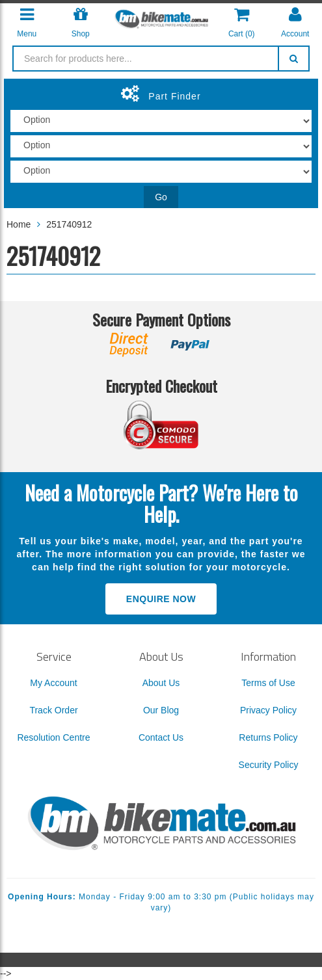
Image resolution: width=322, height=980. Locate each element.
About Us (161, 683)
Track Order (53, 710)
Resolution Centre (53, 737)
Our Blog (161, 710)
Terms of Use (268, 683)
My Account (53, 683)
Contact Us (161, 737)
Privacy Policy (268, 710)
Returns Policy (268, 737)
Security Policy (269, 765)
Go (161, 197)
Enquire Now (161, 599)
